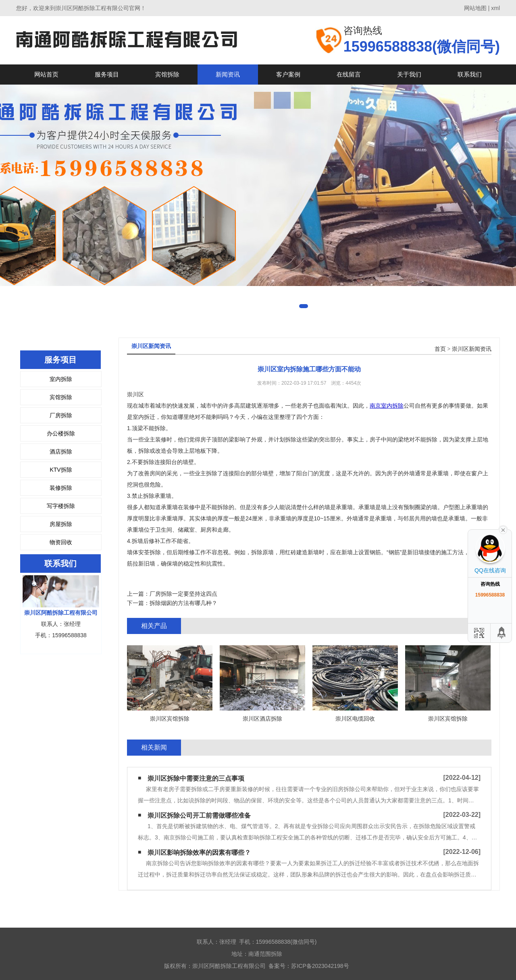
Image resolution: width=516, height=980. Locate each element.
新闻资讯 (228, 74)
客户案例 (288, 74)
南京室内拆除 (387, 406)
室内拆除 (61, 379)
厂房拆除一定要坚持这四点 (183, 594)
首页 (440, 349)
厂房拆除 (61, 415)
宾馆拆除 (167, 74)
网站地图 (475, 8)
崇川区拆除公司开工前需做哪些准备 (199, 815)
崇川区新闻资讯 (472, 349)
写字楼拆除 (61, 506)
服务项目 (107, 74)
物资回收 (61, 542)
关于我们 (409, 74)
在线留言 (349, 74)
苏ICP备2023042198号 (320, 966)
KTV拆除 (61, 470)
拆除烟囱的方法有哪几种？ (183, 603)
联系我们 (470, 74)
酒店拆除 (61, 452)
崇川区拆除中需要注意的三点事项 (196, 778)
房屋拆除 (61, 524)
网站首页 (46, 74)
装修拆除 (61, 488)
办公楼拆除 (61, 433)
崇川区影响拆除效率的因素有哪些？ (199, 853)
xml (495, 8)
